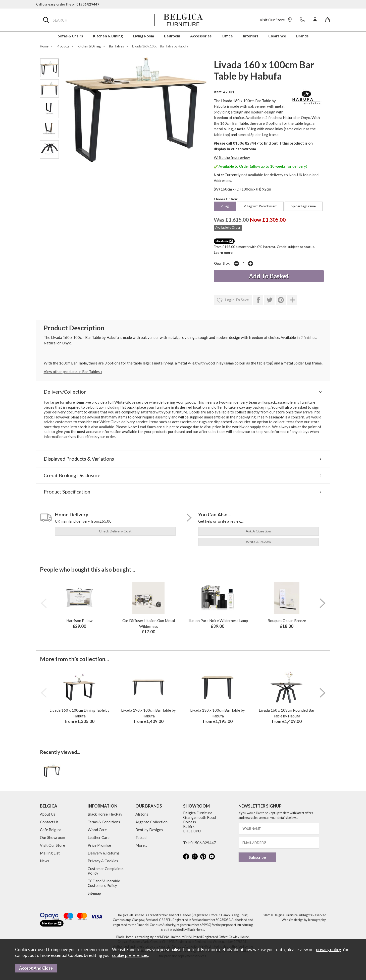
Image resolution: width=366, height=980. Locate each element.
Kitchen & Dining (108, 36)
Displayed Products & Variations (79, 459)
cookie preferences (130, 955)
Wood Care (97, 830)
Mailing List (50, 853)
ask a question (258, 531)
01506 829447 (246, 143)
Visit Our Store (276, 20)
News (45, 861)
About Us (48, 814)
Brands (302, 36)
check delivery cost (115, 531)
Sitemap (94, 893)
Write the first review (232, 157)
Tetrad (141, 837)
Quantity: (222, 263)
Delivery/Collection (65, 392)
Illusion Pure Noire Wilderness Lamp (218, 621)
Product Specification (67, 492)
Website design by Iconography (304, 920)
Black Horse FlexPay (105, 814)
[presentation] (44, 603)
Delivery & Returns (104, 853)
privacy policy (328, 950)
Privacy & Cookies (103, 861)
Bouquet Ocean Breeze (287, 621)
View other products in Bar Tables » (73, 372)
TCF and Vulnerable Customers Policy (104, 883)
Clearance (277, 36)
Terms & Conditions (104, 822)
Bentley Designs (149, 830)
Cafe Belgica (51, 830)
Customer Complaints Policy (106, 871)
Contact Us (49, 822)
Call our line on (68, 4)
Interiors (251, 36)
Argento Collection (151, 822)
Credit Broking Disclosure (72, 475)
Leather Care (99, 837)
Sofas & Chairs (70, 36)
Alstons (142, 814)
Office (227, 36)
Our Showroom (53, 837)
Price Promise (99, 845)
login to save (233, 300)
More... (141, 845)
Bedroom (172, 36)
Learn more (223, 252)
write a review (258, 542)
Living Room (143, 36)
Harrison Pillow (79, 621)
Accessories (201, 36)
